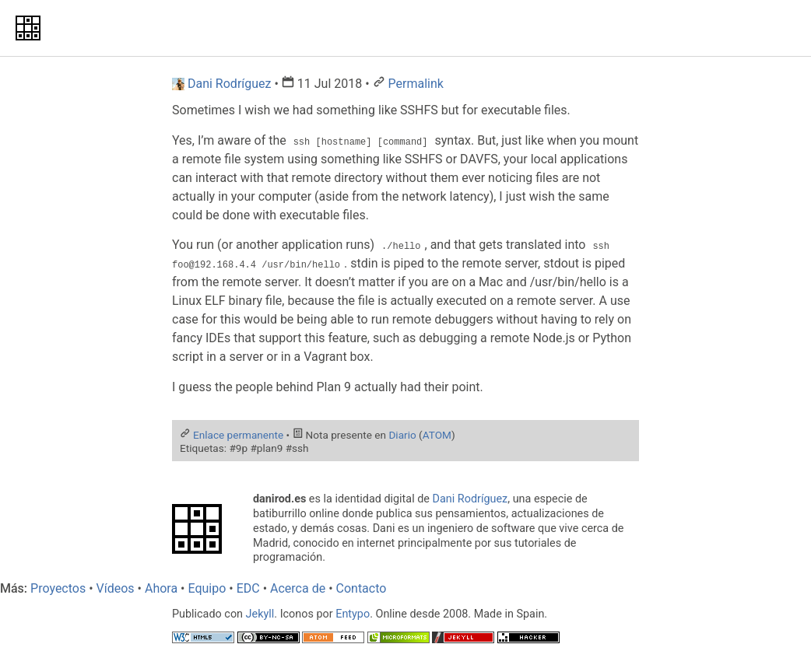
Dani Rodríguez (470, 499)
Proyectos (58, 588)
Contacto (362, 588)
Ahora (161, 588)
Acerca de (298, 588)
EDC (248, 588)
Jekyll (260, 614)
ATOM (437, 434)
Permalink (416, 84)
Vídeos (116, 588)
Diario (402, 434)
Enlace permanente (238, 434)
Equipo (207, 588)
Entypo (353, 614)
